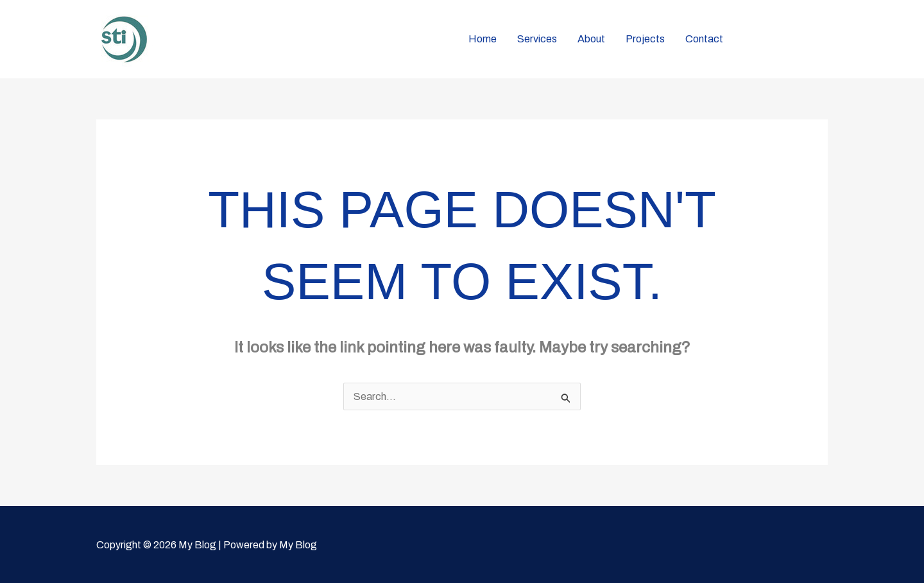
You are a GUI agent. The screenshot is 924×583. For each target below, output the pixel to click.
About (591, 39)
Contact (704, 39)
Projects (645, 39)
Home (483, 39)
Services (537, 39)
